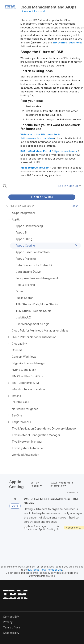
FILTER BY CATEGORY (20, 206)
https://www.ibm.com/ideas (38, 138)
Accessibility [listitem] (11, 633)
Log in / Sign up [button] (70, 186)
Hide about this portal (33, 11)
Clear (75, 206)
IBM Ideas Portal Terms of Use (45, 570)
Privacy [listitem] (8, 622)
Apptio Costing (47, 529)
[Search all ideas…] (26, 186)
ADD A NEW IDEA (42, 197)
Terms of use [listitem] (12, 627)
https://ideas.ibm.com (65, 151)
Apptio (33, 529)
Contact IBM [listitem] (11, 617)
